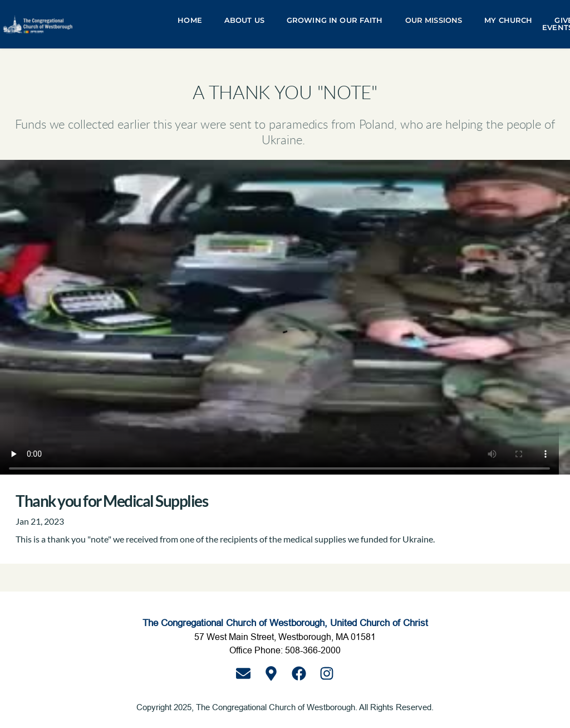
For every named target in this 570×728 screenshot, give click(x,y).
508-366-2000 (313, 650)
